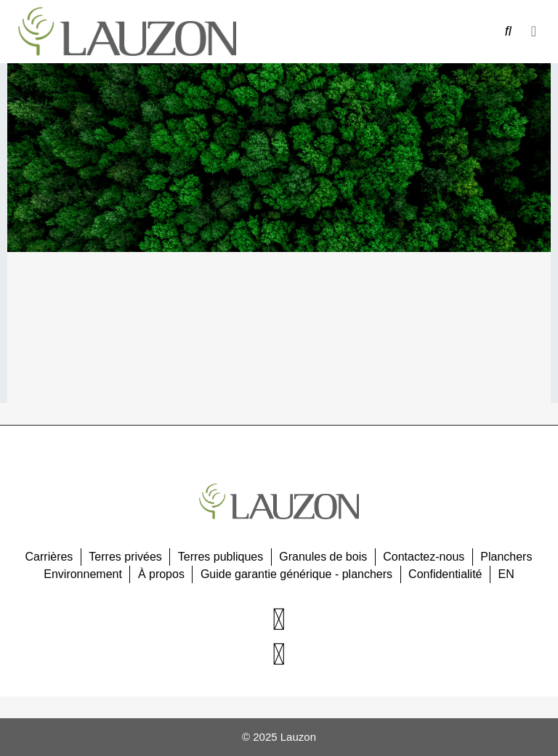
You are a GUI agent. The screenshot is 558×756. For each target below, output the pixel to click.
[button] (534, 31)
